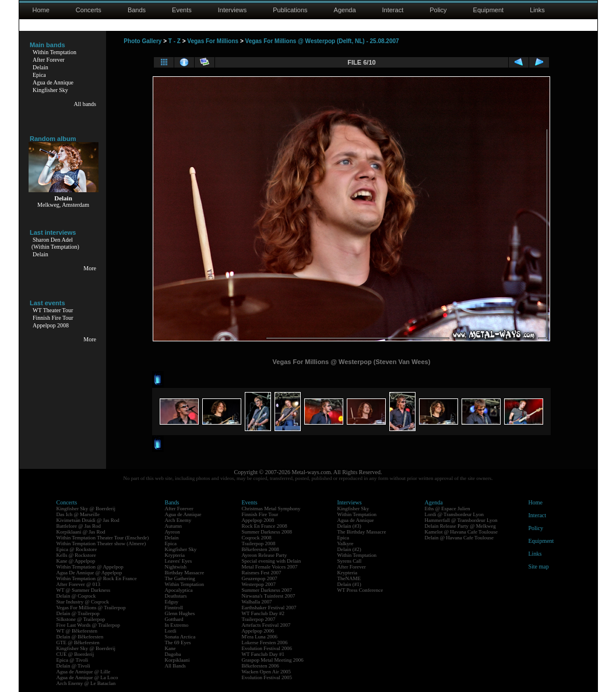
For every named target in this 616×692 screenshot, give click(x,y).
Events (182, 10)
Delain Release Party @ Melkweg (460, 526)
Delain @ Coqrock (76, 596)
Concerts (89, 10)
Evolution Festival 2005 (267, 677)
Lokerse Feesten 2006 (265, 642)
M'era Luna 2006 (260, 637)
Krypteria (175, 555)
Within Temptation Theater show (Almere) (101, 543)
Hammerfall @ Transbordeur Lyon (461, 520)
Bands (137, 10)
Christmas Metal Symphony (271, 509)
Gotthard (174, 619)
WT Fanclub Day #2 (263, 613)
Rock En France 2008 (265, 526)
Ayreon (173, 532)
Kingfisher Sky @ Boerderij (86, 509)
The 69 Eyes (178, 642)
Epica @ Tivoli (73, 660)
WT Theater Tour (53, 310)
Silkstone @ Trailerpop (81, 619)
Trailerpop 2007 (259, 619)
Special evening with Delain (272, 561)
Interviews (233, 10)
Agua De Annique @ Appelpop (89, 573)
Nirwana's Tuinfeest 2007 (269, 596)
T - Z (175, 41)
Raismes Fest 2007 (262, 573)
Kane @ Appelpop (76, 561)
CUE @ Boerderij (75, 654)
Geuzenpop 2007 (260, 578)
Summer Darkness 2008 (267, 532)
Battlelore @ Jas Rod (79, 526)
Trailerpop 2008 (259, 543)
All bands (85, 104)
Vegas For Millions (213, 41)
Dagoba (173, 654)
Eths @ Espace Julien (448, 509)
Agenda (345, 10)
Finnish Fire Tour (53, 318)
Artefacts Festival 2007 (266, 625)
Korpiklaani (177, 660)
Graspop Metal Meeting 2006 (273, 660)
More (90, 268)
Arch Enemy (178, 520)
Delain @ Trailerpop (78, 613)
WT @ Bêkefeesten (77, 631)
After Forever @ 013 (79, 584)
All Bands (175, 666)
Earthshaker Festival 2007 (269, 608)
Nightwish (176, 567)
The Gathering (180, 578)
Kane (170, 648)
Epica (39, 75)
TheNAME (349, 578)
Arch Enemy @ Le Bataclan (86, 683)
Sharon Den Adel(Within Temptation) (55, 243)
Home (41, 10)
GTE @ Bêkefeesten (78, 642)
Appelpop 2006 (258, 631)
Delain (41, 67)
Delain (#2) (349, 549)
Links (537, 10)
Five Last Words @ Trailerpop (88, 625)
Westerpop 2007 (259, 584)
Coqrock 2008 (257, 538)
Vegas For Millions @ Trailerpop (91, 608)
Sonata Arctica (180, 637)
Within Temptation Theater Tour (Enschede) (103, 538)
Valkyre (346, 543)
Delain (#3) (349, 526)
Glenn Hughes (180, 613)
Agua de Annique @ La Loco (87, 677)
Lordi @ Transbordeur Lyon (455, 514)
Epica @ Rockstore (77, 549)
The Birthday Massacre (362, 532)
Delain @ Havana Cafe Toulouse (459, 538)
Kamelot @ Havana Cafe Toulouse (461, 532)
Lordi (171, 631)
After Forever (49, 60)
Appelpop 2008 (51, 325)
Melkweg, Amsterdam (63, 205)
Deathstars (176, 596)
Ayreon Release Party (265, 555)
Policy (438, 10)
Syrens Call (350, 561)
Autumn (174, 526)
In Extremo (177, 625)
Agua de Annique (53, 82)
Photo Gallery (142, 41)
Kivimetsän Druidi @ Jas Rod (88, 520)
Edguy (172, 602)
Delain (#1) (349, 584)
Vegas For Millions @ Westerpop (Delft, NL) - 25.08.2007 (322, 41)
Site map (539, 566)
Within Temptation (54, 52)
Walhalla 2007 (257, 602)
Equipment (489, 10)
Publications (290, 10)
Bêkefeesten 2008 (261, 549)
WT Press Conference (360, 590)
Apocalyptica (179, 590)
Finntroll (174, 608)
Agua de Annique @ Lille (84, 672)
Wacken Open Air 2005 (267, 672)
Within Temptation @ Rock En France (97, 578)
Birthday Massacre (185, 573)
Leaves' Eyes (179, 561)
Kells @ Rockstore (76, 555)
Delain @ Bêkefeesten (80, 637)
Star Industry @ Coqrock (83, 602)
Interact (393, 10)
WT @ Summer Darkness (84, 590)
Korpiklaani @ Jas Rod (81, 532)
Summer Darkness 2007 (267, 590)
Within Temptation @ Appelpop (90, 567)
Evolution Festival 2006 (267, 648)
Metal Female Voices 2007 (270, 567)
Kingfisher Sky (50, 90)
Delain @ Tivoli (73, 666)
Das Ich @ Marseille (78, 514)
